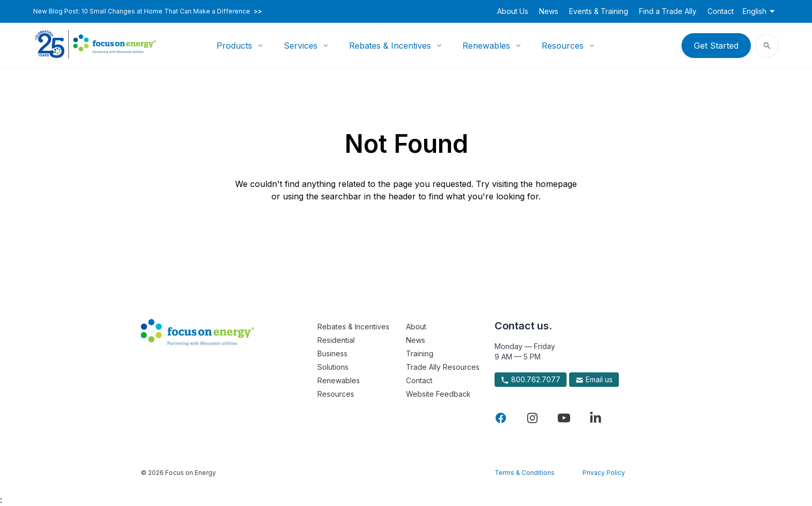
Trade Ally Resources (443, 367)
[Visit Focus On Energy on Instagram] (532, 418)
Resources (563, 46)
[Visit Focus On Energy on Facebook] (501, 418)
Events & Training (599, 11)
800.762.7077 (531, 380)
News (549, 11)
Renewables (486, 46)
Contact (721, 11)
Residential (336, 340)
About (416, 327)
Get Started (716, 46)
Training (420, 353)
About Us (513, 11)
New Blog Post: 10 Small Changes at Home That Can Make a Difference (148, 11)
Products (234, 46)
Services (301, 46)
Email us (594, 380)
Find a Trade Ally (668, 11)
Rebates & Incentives (390, 46)
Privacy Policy (604, 473)
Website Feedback (438, 394)
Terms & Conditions (525, 473)
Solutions (333, 367)
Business (332, 353)
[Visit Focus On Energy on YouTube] (564, 418)
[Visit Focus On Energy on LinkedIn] (596, 418)
